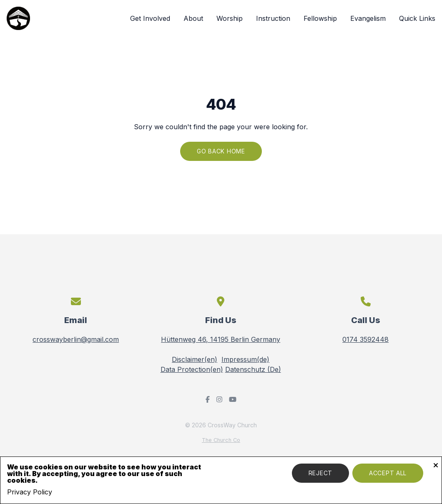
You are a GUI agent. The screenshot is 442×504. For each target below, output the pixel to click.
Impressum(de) (245, 359)
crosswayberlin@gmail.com (76, 339)
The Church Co (221, 440)
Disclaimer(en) (195, 359)
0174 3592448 (365, 339)
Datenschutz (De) (253, 369)
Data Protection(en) (192, 369)
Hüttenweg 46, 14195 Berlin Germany (221, 339)
